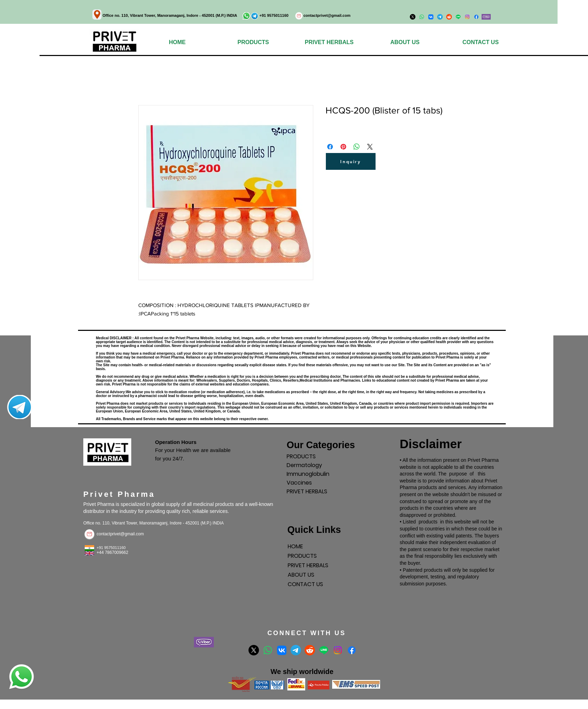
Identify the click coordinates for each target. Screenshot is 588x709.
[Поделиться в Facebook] (330, 147)
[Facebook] (476, 17)
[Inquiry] (351, 161)
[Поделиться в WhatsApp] (357, 147)
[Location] (97, 15)
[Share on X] (370, 147)
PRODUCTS (301, 456)
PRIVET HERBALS (307, 491)
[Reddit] (310, 650)
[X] (254, 650)
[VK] (282, 650)
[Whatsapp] (268, 650)
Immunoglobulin (308, 474)
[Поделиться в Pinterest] (343, 147)
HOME (295, 546)
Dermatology (304, 465)
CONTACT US (305, 584)
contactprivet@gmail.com (327, 15)
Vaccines (299, 483)
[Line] (324, 650)
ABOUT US (301, 575)
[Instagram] (467, 17)
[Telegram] (296, 650)
